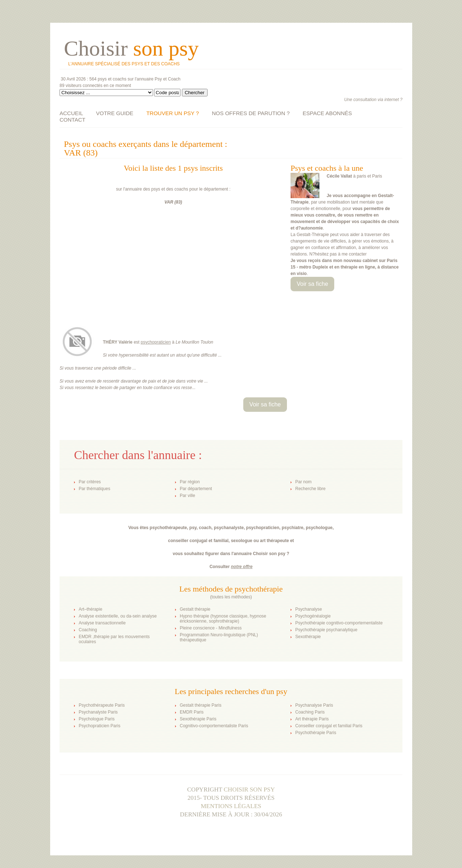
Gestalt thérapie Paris (201, 705)
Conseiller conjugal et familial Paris (329, 726)
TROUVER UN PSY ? (173, 113)
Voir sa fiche (312, 284)
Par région (190, 482)
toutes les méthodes (231, 597)
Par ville (188, 496)
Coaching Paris (310, 712)
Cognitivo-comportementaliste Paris (214, 726)
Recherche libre (310, 489)
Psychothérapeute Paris (102, 705)
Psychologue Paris (97, 719)
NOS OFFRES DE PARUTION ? (251, 113)
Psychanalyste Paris (98, 712)
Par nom (303, 482)
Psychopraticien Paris (99, 726)
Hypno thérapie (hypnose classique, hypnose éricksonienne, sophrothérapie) (223, 619)
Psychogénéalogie (313, 616)
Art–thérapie (90, 609)
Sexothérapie (308, 637)
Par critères (90, 482)
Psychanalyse (309, 609)
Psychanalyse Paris (314, 705)
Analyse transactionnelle (102, 623)
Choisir (131, 48)
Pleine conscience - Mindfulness (211, 628)
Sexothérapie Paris (198, 719)
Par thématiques (94, 489)
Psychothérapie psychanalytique (326, 630)
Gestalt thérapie (195, 609)
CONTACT (72, 120)
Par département (196, 489)
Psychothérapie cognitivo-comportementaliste (339, 623)
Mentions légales (231, 806)
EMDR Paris (192, 712)
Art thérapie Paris (312, 719)
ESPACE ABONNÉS (327, 113)
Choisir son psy (249, 790)
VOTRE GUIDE (115, 113)
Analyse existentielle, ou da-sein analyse (118, 616)
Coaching (88, 630)
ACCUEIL (71, 113)
